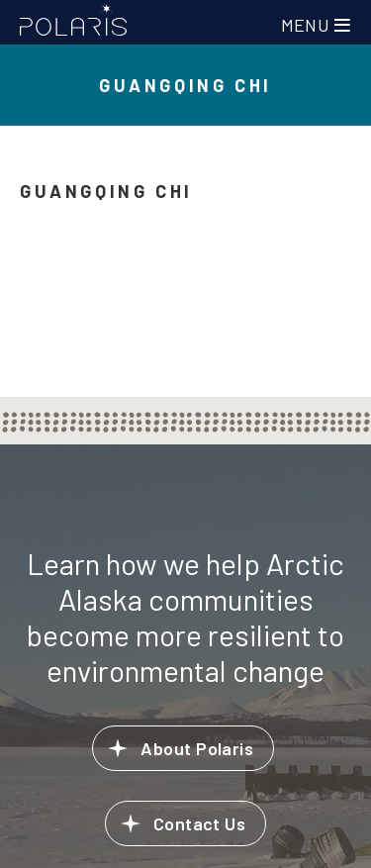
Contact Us (200, 823)
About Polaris (197, 748)
